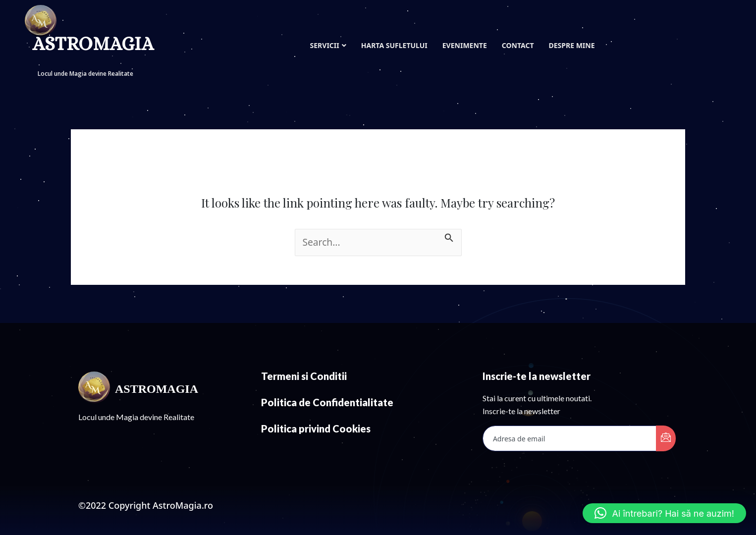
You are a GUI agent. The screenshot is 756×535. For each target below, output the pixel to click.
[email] (570, 438)
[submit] (666, 438)
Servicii (328, 45)
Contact (518, 45)
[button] (664, 513)
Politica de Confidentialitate (327, 402)
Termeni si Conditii (304, 376)
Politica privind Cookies (316, 428)
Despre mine (571, 45)
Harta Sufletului (394, 45)
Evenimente (465, 45)
